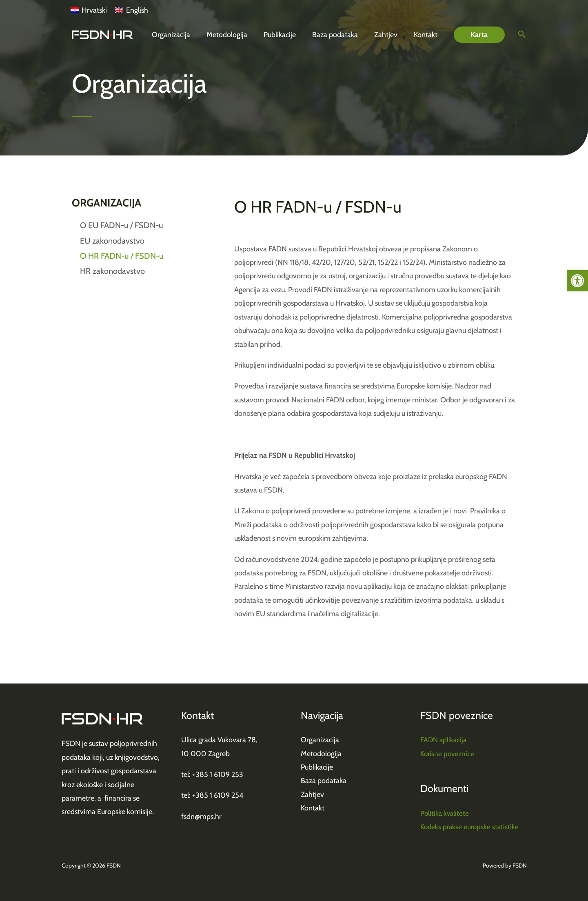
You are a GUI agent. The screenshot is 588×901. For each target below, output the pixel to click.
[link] (577, 281)
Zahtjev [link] (312, 794)
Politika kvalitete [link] (445, 813)
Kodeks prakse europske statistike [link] (471, 827)
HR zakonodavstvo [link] (112, 271)
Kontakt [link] (313, 808)
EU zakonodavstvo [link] (112, 241)
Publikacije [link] (317, 767)
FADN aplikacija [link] (444, 740)
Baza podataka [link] (324, 781)
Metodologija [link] (321, 754)
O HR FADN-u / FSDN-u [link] (122, 256)
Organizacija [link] (320, 740)
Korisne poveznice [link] (448, 754)
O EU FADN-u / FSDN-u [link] (121, 225)
